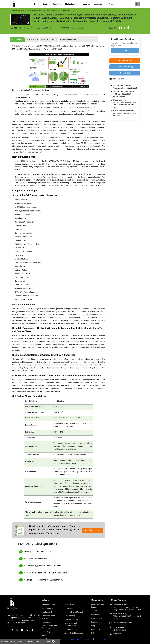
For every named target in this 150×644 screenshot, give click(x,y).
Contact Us (98, 4)
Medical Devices (48, 608)
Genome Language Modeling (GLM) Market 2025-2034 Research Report (123, 94)
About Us (86, 4)
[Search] (122, 4)
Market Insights (71, 4)
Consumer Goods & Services (49, 617)
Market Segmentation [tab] (49, 39)
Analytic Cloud (97, 618)
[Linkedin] (121, 28)
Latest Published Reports (98, 606)
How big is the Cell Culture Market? (38, 552)
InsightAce (117, 634)
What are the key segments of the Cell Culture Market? (46, 573)
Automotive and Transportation (71, 624)
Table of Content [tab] (32, 39)
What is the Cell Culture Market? (37, 559)
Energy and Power (71, 619)
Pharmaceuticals (48, 605)
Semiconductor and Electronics (49, 627)
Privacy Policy (74, 639)
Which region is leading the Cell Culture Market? (43, 580)
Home (37, 4)
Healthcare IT (47, 612)
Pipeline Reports (71, 629)
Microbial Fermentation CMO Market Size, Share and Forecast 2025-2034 (124, 113)
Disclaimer (88, 639)
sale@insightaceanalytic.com (124, 623)
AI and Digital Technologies (75, 633)
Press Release (97, 622)
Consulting (57, 4)
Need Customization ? (93, 530)
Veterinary (46, 636)
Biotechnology (20, 10)
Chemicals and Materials (74, 612)
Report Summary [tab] (17, 39)
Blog (93, 626)
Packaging (69, 608)
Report (45, 4)
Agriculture (46, 622)
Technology (46, 632)
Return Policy (101, 639)
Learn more (47, 641)
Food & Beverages (71, 605)
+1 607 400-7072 (119, 630)
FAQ (93, 633)
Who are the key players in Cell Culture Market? (43, 566)
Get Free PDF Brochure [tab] (88, 39)
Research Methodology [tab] (68, 39)
